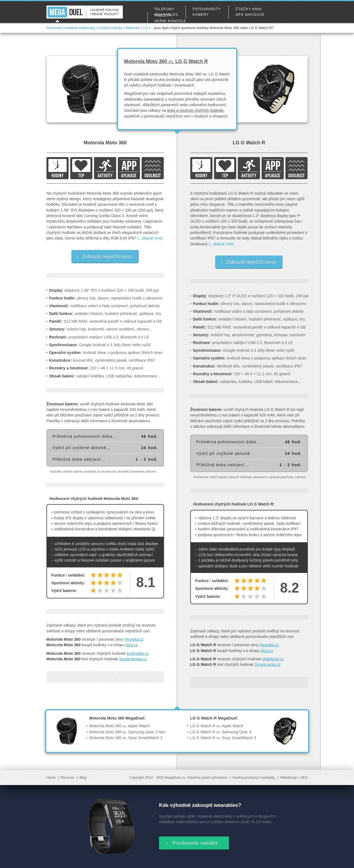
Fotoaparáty (207, 9)
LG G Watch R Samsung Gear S (221, 732)
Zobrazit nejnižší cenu (104, 256)
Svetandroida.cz (133, 659)
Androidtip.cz (138, 653)
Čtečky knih (249, 9)
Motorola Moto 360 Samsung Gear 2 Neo (127, 732)
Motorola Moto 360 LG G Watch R (166, 61)
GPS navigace (250, 15)
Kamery (201, 15)
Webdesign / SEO (294, 778)
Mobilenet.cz (273, 659)
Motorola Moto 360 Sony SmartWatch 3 (126, 738)
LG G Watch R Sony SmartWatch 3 (223, 738)
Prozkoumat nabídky (191, 842)
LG (146, 28)
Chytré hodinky (110, 28)
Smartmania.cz (267, 664)
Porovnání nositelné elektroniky (71, 28)
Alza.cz (132, 645)
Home (51, 778)
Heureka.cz (134, 639)
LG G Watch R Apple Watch (217, 726)
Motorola (133, 28)
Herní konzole (170, 21)
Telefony (164, 9)
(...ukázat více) (150, 238)
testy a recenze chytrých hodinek (195, 110)
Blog (83, 778)
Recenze (68, 778)
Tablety (163, 15)
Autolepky (267, 778)
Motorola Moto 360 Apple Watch (120, 726)
